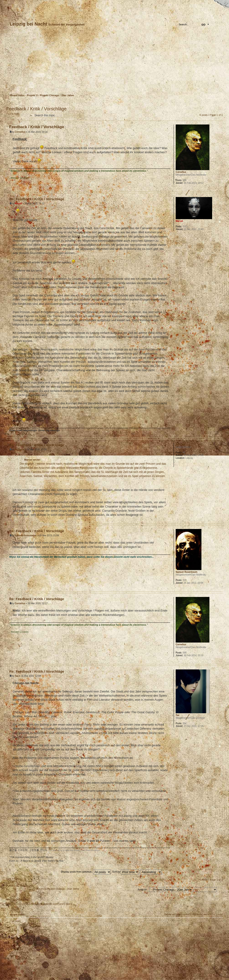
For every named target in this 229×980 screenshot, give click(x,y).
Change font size (26, 4)
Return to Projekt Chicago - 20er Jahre (58, 889)
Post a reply (17, 115)
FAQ (42, 4)
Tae (17, 676)
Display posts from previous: (86, 872)
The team (15, 921)
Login (20, 85)
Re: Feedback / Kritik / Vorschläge (37, 199)
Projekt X (32, 95)
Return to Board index (21, 886)
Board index (114, 63)
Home (10, 4)
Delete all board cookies (178, 914)
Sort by (126, 872)
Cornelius (20, 132)
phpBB (58, 951)
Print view (219, 103)
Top (219, 188)
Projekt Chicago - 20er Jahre (57, 95)
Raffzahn (20, 450)
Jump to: (142, 889)
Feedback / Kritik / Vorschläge (37, 109)
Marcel (18, 204)
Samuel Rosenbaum (26, 535)
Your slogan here (78, 952)
